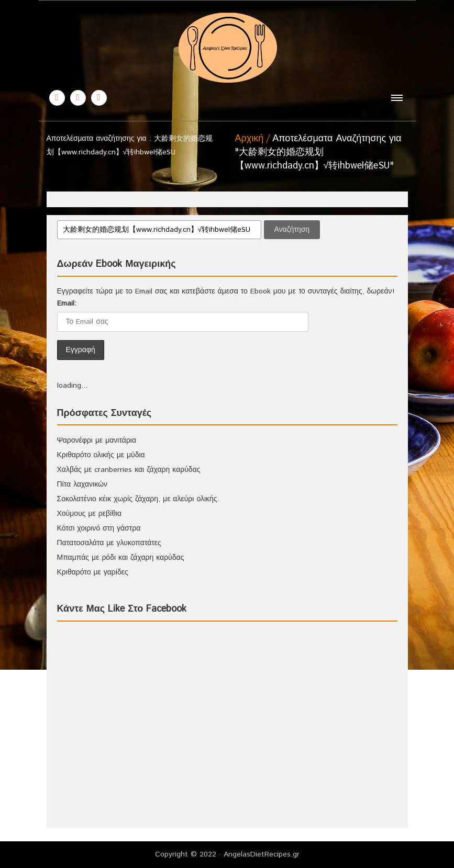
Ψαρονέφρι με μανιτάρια (97, 441)
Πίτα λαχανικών (82, 484)
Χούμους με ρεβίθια (90, 514)
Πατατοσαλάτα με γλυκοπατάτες (109, 543)
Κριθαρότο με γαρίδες (93, 572)
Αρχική (250, 139)
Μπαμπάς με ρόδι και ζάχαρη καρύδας (121, 558)
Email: (67, 303)
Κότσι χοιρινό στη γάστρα (99, 528)
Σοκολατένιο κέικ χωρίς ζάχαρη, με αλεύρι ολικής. (138, 499)
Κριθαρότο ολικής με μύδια (101, 455)
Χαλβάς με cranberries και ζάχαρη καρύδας (129, 470)
